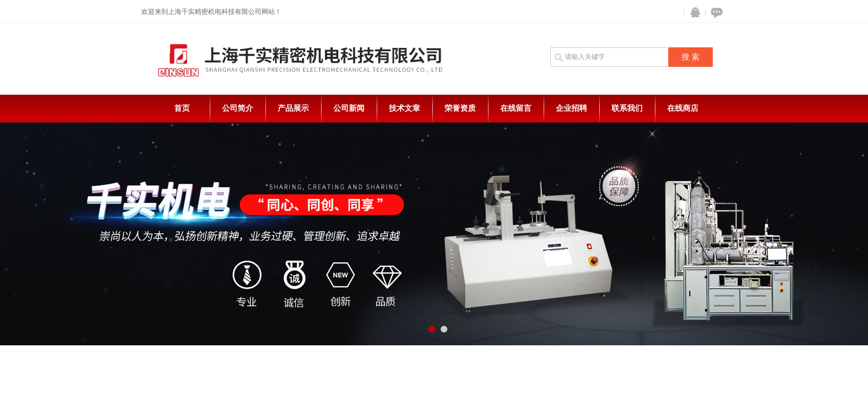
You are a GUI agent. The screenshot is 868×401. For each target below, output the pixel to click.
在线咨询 (715, 13)
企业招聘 (571, 108)
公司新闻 (349, 108)
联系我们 (627, 108)
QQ (693, 13)
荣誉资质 (460, 108)
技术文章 (405, 108)
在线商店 (683, 108)
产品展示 (293, 108)
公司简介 (238, 108)
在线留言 (516, 108)
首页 (182, 108)
